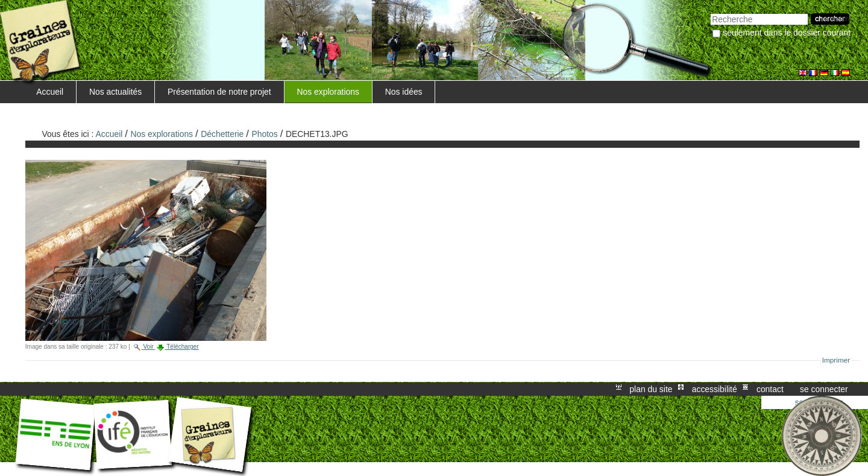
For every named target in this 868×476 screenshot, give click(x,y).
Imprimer (836, 360)
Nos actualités (115, 92)
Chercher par (710, 12)
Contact (770, 389)
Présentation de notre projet (219, 92)
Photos (265, 134)
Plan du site (651, 389)
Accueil (50, 92)
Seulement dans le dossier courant (787, 33)
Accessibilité (715, 389)
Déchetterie (222, 134)
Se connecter (824, 389)
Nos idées (404, 92)
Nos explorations (328, 92)
